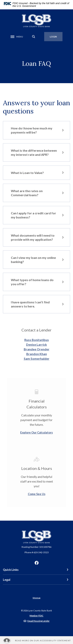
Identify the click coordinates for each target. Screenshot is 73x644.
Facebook (37, 563)
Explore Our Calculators (36, 432)
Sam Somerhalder (37, 359)
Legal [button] (7, 580)
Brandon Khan (37, 354)
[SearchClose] (34, 37)
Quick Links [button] (11, 570)
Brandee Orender (37, 349)
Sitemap (37, 598)
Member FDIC (36, 616)
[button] (36, 130)
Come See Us (37, 494)
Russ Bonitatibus (37, 340)
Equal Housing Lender (39, 621)
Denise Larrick (36, 344)
